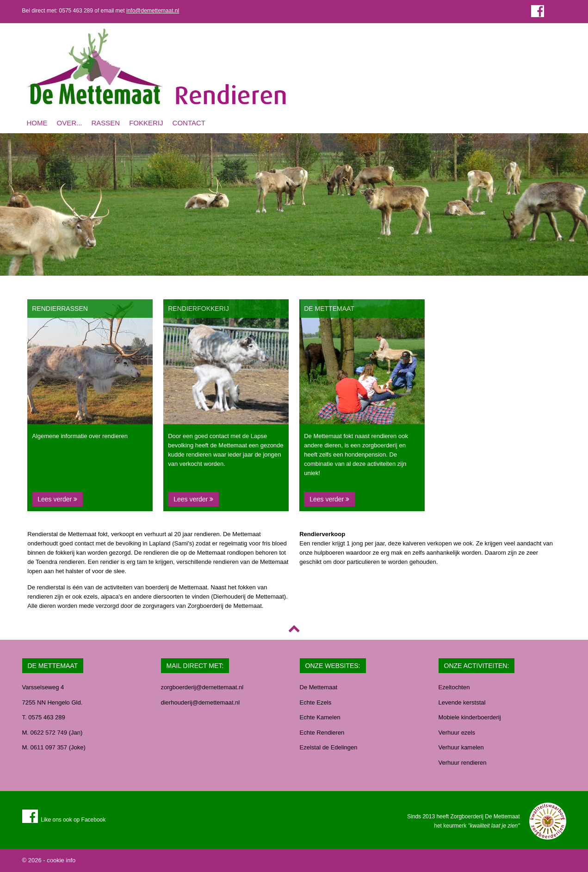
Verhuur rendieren (463, 763)
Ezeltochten (454, 687)
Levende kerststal (462, 702)
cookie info (61, 860)
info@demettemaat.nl (153, 11)
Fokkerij (146, 123)
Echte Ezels (316, 702)
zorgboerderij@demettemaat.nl (202, 687)
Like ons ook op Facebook (64, 820)
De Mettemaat (319, 687)
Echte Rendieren (322, 733)
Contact (189, 123)
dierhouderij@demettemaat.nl (201, 702)
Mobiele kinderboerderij (470, 717)
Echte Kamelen (320, 717)
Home (37, 123)
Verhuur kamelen (461, 747)
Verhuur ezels (457, 733)
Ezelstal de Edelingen (329, 747)
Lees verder (57, 499)
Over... (70, 123)
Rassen (106, 123)
